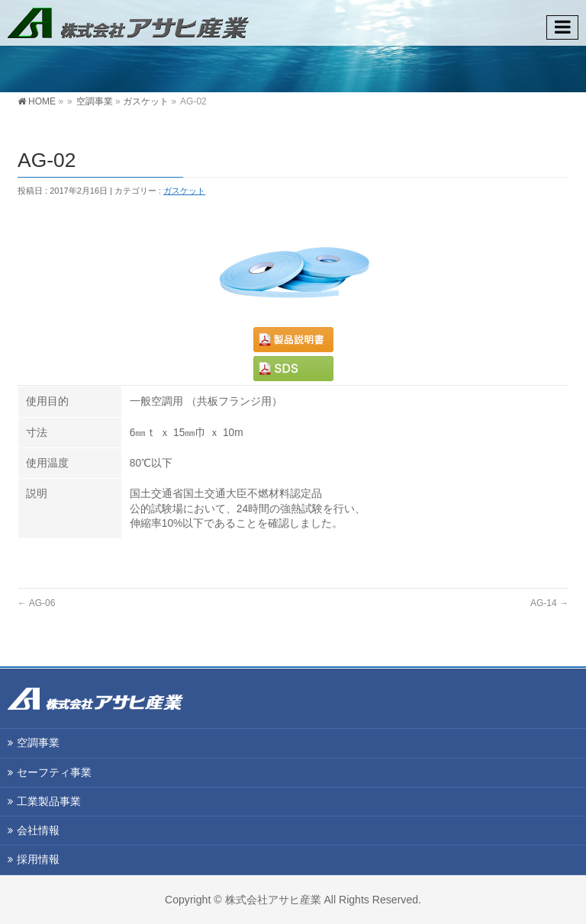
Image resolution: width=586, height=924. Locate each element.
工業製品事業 (49, 801)
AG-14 (549, 603)
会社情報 (38, 830)
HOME (42, 101)
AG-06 (36, 603)
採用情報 (38, 859)
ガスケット (146, 101)
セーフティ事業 (54, 772)
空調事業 (95, 101)
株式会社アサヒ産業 (273, 900)
